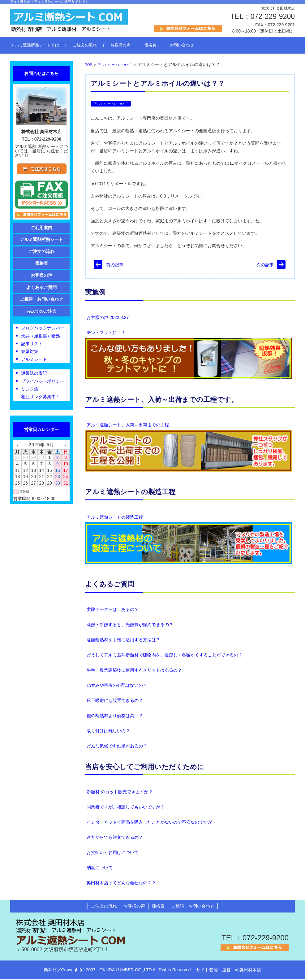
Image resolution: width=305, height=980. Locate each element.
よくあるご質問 (110, 585)
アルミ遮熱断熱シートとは (41, 46)
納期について (100, 869)
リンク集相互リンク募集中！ (41, 394)
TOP (88, 65)
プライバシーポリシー (43, 382)
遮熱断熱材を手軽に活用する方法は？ (123, 640)
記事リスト (32, 345)
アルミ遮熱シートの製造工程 (115, 518)
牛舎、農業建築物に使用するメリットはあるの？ (134, 671)
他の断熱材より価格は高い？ (115, 716)
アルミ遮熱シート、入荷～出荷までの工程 (128, 425)
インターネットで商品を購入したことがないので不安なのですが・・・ (156, 823)
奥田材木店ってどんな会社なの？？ (121, 884)
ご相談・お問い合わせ (41, 301)
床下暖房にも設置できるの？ (115, 701)
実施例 (95, 293)
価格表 (156, 46)
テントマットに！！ (106, 333)
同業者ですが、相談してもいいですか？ (126, 808)
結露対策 (30, 353)
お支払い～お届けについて (113, 853)
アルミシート (34, 361)
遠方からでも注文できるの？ (115, 838)
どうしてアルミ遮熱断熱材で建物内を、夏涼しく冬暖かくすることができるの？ (165, 656)
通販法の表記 (34, 375)
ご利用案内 (41, 229)
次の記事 (265, 265)
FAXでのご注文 (42, 312)
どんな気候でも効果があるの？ (117, 747)
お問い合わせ (188, 46)
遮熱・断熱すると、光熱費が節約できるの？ (130, 625)
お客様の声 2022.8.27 (108, 318)
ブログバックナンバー (43, 329)
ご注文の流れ (91, 46)
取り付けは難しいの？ (108, 731)
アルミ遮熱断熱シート (41, 241)
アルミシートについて (115, 65)
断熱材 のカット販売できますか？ (120, 793)
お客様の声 (127, 46)
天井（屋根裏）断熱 (41, 337)
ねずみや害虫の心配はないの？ (117, 686)
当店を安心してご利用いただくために (145, 767)
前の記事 (115, 265)
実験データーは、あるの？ (113, 610)
